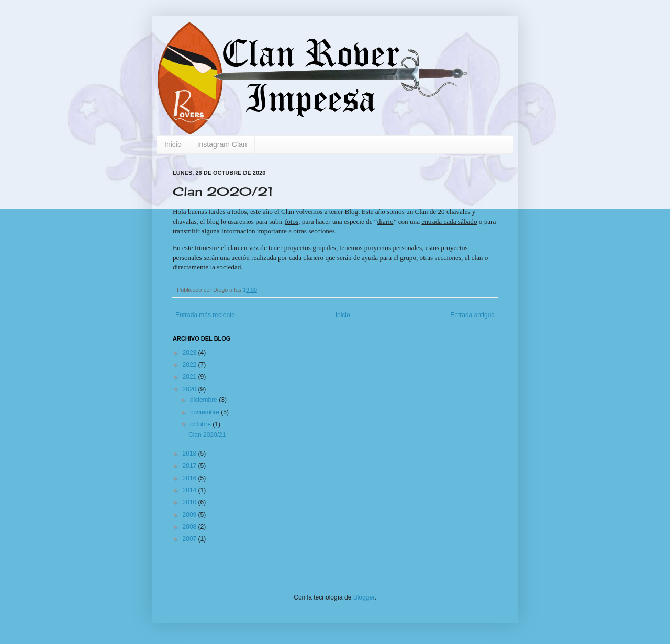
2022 (191, 365)
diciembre (204, 400)
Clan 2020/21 (207, 435)
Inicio (173, 144)
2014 (191, 490)
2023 (191, 353)
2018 (191, 454)
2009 (191, 515)
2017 (191, 466)
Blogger (364, 597)
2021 (191, 377)
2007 (191, 539)
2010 (191, 502)
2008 (191, 527)
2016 (191, 478)
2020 (191, 389)
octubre (201, 424)
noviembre (205, 412)
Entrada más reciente (205, 315)
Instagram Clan (222, 144)
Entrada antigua (472, 315)
